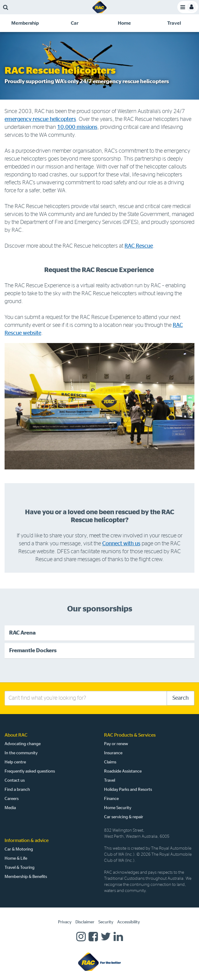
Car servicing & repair (124, 817)
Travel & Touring (20, 868)
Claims (110, 762)
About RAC (16, 735)
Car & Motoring (19, 849)
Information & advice (27, 840)
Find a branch (17, 790)
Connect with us (121, 544)
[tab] (25, 23)
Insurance (113, 753)
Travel (110, 780)
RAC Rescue (139, 246)
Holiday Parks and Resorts (128, 790)
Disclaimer (85, 922)
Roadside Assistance (123, 771)
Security (106, 922)
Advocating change (23, 744)
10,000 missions (77, 127)
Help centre (15, 762)
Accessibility (128, 922)
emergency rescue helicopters (40, 119)
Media (10, 808)
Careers (12, 799)
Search (181, 698)
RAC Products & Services (130, 735)
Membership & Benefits (26, 877)
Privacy (65, 922)
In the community (21, 753)
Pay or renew (116, 744)
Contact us (15, 780)
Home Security (118, 808)
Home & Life (16, 858)
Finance (111, 799)
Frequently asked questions (30, 771)
